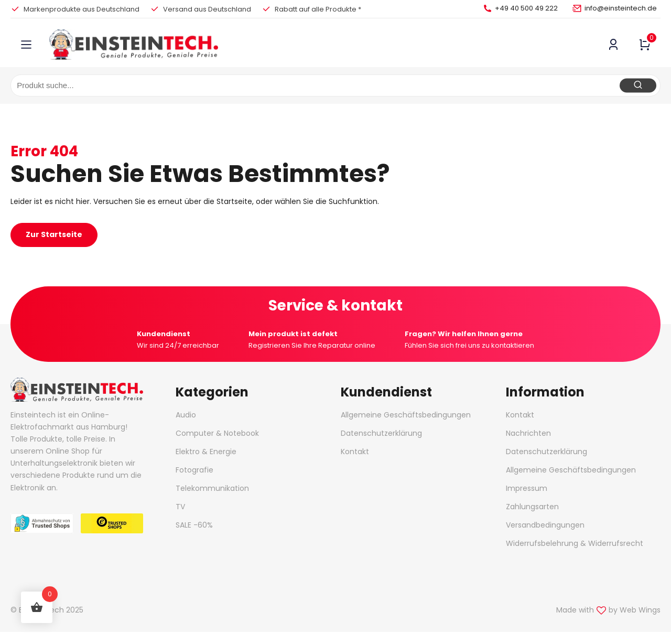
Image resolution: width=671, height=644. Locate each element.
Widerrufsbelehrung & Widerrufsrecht (575, 543)
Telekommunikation (212, 488)
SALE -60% (194, 525)
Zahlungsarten (532, 507)
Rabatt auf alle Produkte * (318, 9)
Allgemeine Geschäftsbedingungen (406, 415)
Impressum (527, 488)
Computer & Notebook (217, 433)
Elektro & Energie (206, 452)
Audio (186, 415)
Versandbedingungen (545, 525)
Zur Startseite (54, 234)
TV (180, 507)
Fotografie (194, 470)
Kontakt (355, 452)
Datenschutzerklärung (381, 433)
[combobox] (335, 85)
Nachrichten (528, 433)
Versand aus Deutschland (207, 9)
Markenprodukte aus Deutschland (82, 9)
